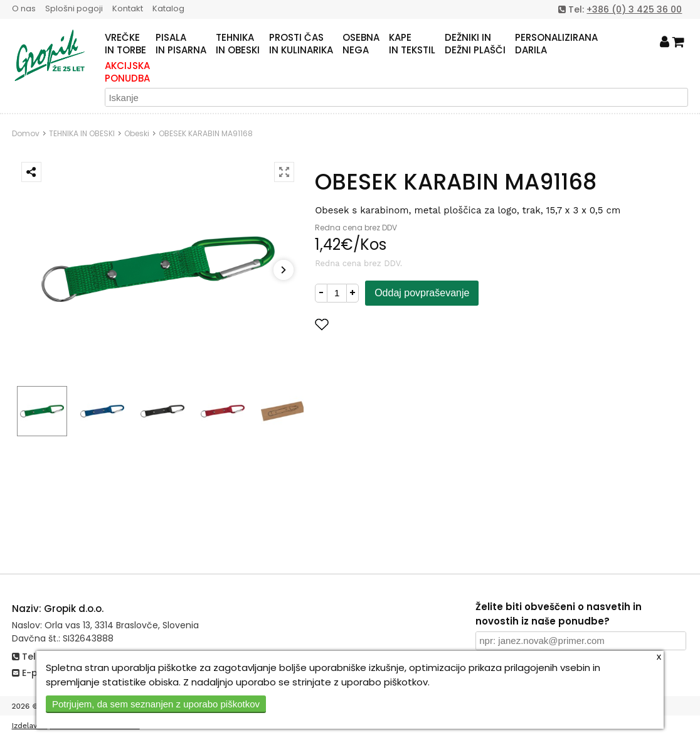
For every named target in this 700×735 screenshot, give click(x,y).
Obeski (137, 133)
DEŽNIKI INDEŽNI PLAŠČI (475, 44)
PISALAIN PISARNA (181, 44)
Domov (26, 133)
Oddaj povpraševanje (422, 293)
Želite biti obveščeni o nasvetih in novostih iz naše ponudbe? (559, 614)
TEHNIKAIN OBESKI (238, 44)
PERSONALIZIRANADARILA (556, 44)
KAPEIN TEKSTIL (412, 44)
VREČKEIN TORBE (125, 44)
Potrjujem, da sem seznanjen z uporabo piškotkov (156, 704)
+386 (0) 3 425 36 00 (634, 9)
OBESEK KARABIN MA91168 (206, 133)
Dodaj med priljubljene (383, 324)
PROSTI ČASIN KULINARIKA (301, 44)
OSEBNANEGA (361, 44)
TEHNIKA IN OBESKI (82, 133)
